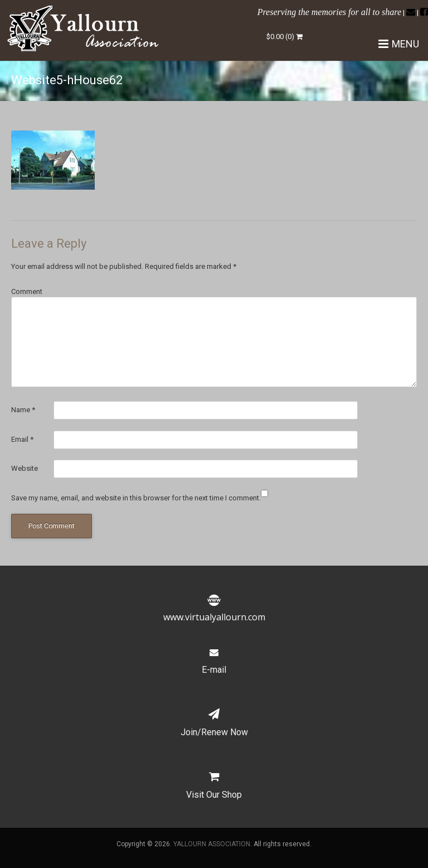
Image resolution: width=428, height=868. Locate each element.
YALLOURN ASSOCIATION (212, 844)
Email (22, 439)
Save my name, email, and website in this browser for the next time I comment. (136, 498)
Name (23, 410)
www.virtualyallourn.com (214, 610)
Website (25, 468)
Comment (27, 291)
